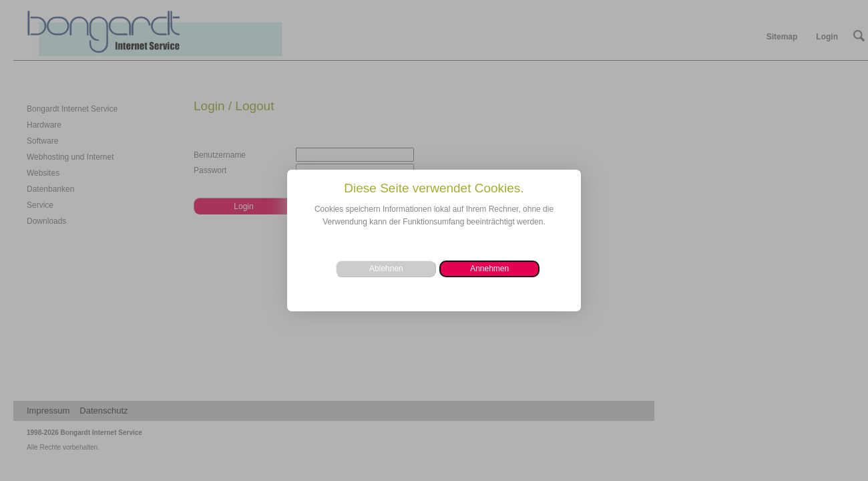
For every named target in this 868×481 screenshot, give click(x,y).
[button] (489, 269)
